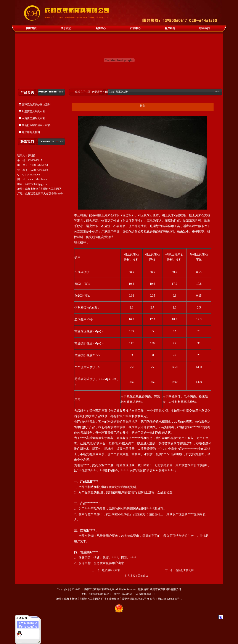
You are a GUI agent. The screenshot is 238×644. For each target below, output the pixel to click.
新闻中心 (101, 28)
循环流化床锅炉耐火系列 (36, 105)
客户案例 (170, 28)
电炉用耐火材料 (31, 132)
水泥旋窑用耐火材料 (34, 118)
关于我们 (66, 28)
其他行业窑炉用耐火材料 (36, 125)
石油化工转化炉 (185, 570)
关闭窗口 (143, 576)
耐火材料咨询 (31, 634)
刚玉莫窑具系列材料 (34, 111)
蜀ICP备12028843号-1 (170, 599)
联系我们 (204, 28)
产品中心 (135, 28)
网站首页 (31, 28)
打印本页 (130, 576)
